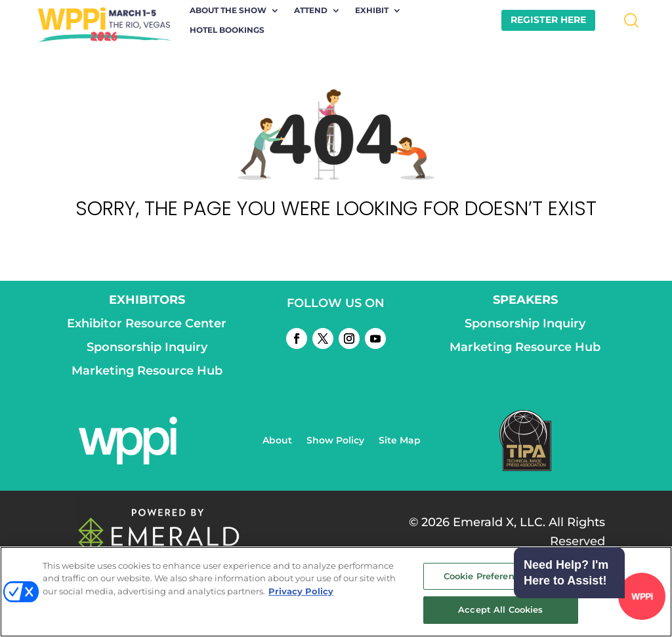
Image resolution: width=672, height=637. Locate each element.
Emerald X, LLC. (499, 522)
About (277, 441)
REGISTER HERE (548, 20)
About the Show (228, 10)
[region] (336, 592)
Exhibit (372, 10)
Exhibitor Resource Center (147, 323)
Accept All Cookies (500, 609)
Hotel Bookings (227, 30)
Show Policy (335, 441)
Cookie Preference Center (501, 576)
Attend (311, 10)
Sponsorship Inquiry (147, 347)
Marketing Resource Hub (147, 371)
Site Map (400, 441)
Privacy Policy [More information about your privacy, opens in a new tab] (301, 591)
